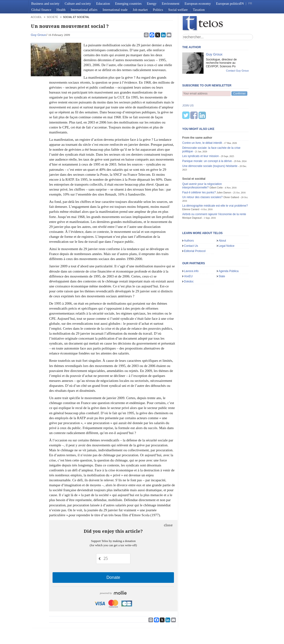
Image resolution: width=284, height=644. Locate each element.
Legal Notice (226, 222)
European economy (198, 4)
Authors (189, 217)
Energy (152, 4)
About (222, 217)
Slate (222, 253)
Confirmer (239, 94)
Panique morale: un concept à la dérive (207, 138)
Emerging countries (128, 4)
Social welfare (178, 10)
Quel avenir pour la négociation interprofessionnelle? (202, 162)
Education (103, 4)
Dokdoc (189, 258)
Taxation (199, 10)
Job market (140, 10)
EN (242, 4)
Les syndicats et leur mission (200, 133)
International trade (115, 10)
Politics (158, 10)
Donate (113, 577)
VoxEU (188, 253)
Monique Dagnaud (192, 194)
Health (61, 10)
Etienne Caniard (191, 186)
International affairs (84, 10)
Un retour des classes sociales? (202, 174)
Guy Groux (38, 35)
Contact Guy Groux (237, 71)
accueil (36, 17)
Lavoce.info (191, 248)
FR (250, 4)
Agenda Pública (229, 248)
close (168, 525)
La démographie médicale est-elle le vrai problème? (215, 182)
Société (52, 17)
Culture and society (78, 4)
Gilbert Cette (216, 164)
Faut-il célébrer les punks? (199, 169)
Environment (171, 4)
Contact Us (191, 222)
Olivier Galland (231, 174)
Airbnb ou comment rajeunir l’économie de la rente (214, 191)
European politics (228, 4)
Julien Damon (224, 169)
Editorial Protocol (195, 228)
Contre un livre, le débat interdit (202, 119)
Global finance (41, 10)
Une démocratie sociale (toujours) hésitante (210, 143)
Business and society (45, 4)
